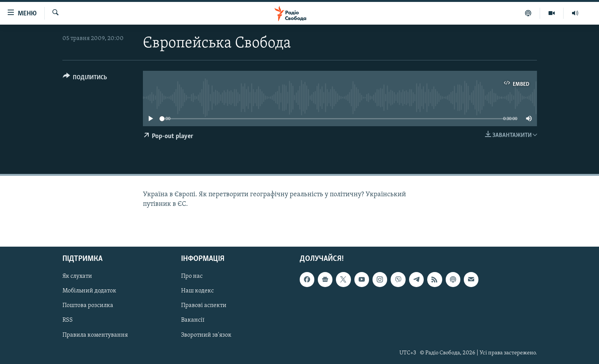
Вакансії (193, 320)
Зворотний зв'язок (206, 335)
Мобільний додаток (89, 291)
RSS (68, 320)
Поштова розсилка (88, 306)
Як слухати (77, 276)
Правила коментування (95, 335)
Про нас (192, 276)
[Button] (85, 79)
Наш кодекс (197, 291)
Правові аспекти (204, 306)
